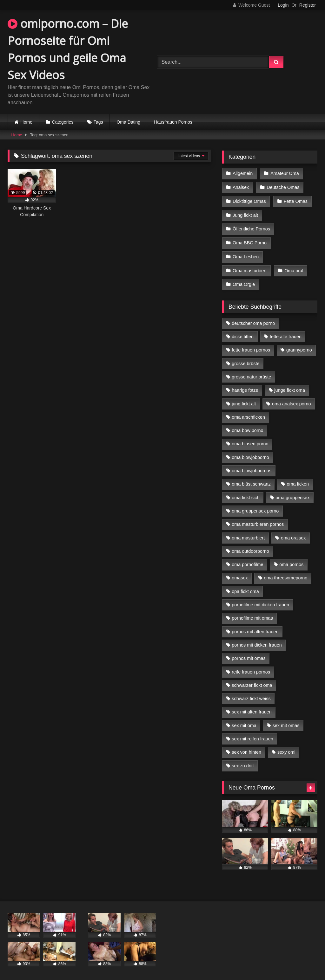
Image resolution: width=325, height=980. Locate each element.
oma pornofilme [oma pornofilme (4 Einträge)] (247, 560)
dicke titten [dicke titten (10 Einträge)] (243, 332)
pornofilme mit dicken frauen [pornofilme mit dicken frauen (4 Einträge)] (260, 601)
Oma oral (293, 267)
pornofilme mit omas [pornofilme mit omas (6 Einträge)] (252, 614)
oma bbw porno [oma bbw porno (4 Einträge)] (247, 426)
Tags (98, 122)
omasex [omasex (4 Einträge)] (240, 574)
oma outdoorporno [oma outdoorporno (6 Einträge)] (250, 547)
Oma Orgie (244, 280)
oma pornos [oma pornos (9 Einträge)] (291, 560)
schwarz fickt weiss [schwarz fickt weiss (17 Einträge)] (251, 694)
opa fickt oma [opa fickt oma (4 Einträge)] (245, 587)
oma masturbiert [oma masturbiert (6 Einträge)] (248, 533)
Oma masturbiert (250, 267)
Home (27, 122)
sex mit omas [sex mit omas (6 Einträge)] (286, 721)
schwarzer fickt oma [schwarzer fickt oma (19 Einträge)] (252, 681)
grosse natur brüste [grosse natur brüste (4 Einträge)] (251, 373)
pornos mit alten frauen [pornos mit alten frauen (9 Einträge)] (255, 628)
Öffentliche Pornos (251, 227)
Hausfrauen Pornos (173, 122)
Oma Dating (128, 122)
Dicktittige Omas (249, 200)
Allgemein (243, 173)
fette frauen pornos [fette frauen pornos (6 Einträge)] (251, 346)
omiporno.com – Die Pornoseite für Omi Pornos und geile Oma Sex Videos (68, 49)
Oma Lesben (246, 254)
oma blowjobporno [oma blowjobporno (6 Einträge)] (250, 453)
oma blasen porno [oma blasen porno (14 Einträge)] (250, 440)
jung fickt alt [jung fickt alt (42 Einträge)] (244, 400)
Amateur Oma (284, 173)
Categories (63, 122)
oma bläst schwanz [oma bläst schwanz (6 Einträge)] (251, 480)
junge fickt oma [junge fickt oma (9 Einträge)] (290, 386)
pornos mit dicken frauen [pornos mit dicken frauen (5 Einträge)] (257, 641)
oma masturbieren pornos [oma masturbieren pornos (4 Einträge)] (258, 520)
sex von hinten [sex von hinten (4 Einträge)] (246, 748)
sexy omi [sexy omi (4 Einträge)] (286, 748)
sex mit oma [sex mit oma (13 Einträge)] (244, 721)
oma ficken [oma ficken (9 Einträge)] (298, 480)
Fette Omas (295, 200)
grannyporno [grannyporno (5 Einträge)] (299, 346)
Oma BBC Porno (250, 240)
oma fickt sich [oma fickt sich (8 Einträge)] (245, 493)
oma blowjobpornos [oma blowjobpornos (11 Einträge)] (252, 467)
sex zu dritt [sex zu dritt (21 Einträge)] (243, 762)
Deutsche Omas (283, 187)
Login (283, 5)
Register (308, 5)
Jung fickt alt (245, 214)
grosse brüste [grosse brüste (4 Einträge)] (245, 359)
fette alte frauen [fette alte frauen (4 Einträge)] (286, 332)
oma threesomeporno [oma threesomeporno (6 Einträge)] (285, 574)
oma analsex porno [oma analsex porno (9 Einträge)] (291, 400)
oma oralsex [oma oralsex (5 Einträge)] (293, 533)
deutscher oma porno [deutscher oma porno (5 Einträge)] (253, 319)
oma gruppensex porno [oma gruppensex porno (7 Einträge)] (255, 507)
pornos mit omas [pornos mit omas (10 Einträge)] (249, 654)
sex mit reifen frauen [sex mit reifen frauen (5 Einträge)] (252, 735)
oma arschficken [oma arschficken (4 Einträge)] (248, 413)
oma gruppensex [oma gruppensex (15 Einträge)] (292, 493)
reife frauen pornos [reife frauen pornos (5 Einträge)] (251, 667)
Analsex (241, 187)
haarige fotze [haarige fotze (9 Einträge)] (245, 386)
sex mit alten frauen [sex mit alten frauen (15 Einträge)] (252, 708)
